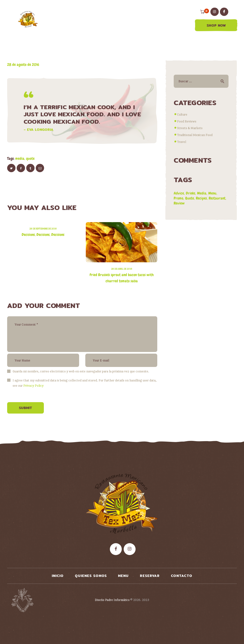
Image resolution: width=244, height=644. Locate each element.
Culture (182, 114)
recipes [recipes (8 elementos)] (201, 198)
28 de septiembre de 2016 (43, 229)
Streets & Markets (190, 128)
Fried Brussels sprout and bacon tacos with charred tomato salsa (122, 278)
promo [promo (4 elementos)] (178, 198)
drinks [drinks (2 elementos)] (191, 193)
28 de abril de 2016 (122, 269)
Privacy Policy (33, 385)
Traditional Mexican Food (195, 135)
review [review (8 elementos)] (179, 203)
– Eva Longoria (38, 130)
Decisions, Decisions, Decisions (43, 235)
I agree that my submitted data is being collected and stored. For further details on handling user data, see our (85, 383)
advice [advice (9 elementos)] (179, 193)
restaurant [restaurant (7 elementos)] (217, 198)
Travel (182, 142)
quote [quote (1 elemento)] (190, 198)
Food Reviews (187, 121)
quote (30, 159)
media (20, 159)
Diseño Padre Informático (112, 600)
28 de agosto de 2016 (23, 65)
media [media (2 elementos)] (202, 193)
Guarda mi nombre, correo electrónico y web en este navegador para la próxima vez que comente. (81, 371)
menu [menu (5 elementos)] (212, 193)
